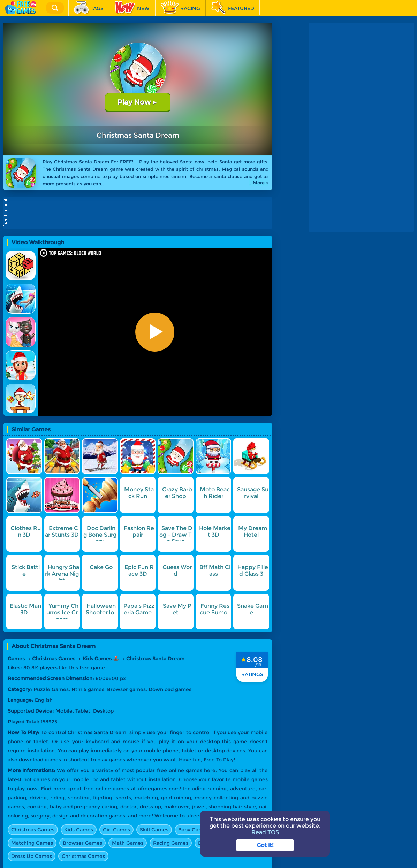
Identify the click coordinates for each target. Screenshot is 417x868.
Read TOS (265, 832)
